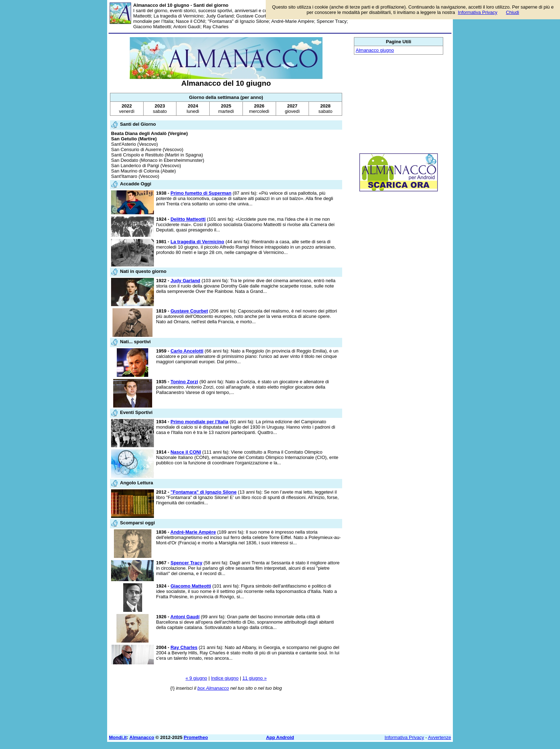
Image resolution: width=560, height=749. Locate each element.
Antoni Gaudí (185, 617)
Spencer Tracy (186, 563)
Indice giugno (225, 678)
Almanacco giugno (375, 50)
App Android (280, 737)
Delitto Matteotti (188, 219)
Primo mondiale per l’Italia (199, 422)
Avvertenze (439, 737)
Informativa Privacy (404, 737)
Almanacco (142, 737)
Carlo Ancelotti (187, 351)
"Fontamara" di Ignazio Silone (203, 492)
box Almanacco (213, 688)
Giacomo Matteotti (191, 586)
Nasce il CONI (186, 452)
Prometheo (196, 737)
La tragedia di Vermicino (197, 242)
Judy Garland (185, 281)
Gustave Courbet (189, 311)
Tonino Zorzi (184, 382)
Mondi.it (118, 737)
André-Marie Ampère (193, 532)
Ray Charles (184, 647)
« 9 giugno (196, 678)
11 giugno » (255, 678)
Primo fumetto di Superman (201, 193)
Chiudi (513, 12)
